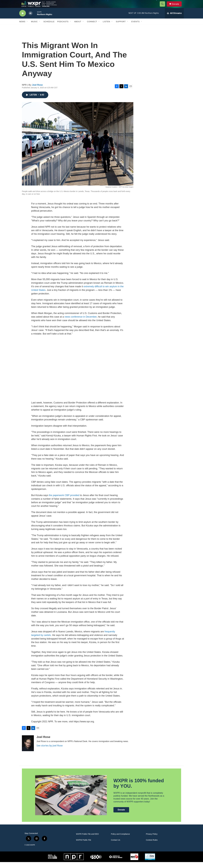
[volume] (31, 19)
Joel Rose (37, 91)
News (22, 28)
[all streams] (174, 19)
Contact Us (115, 846)
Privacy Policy (152, 840)
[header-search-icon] (164, 7)
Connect (92, 28)
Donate (177, 7)
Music (34, 28)
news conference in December (81, 323)
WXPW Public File (84, 846)
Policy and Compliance (120, 840)
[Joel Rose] (28, 749)
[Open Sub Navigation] (27, 28)
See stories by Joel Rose (50, 751)
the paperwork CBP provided (64, 501)
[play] (23, 19)
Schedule (49, 28)
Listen (106, 28)
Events (135, 28)
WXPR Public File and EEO (87, 840)
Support (121, 28)
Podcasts (63, 28)
